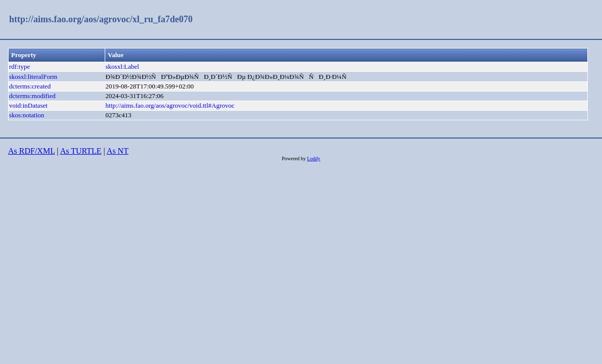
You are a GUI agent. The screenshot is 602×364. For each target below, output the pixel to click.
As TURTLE (81, 151)
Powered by (294, 158)
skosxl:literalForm (33, 77)
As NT (118, 151)
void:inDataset (28, 105)
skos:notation (27, 115)
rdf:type (19, 66)
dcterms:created (30, 86)
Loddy (314, 158)
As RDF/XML (31, 151)
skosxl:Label (122, 66)
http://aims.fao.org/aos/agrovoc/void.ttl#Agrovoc (170, 105)
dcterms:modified (32, 96)
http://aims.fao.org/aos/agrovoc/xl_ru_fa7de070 (101, 19)
